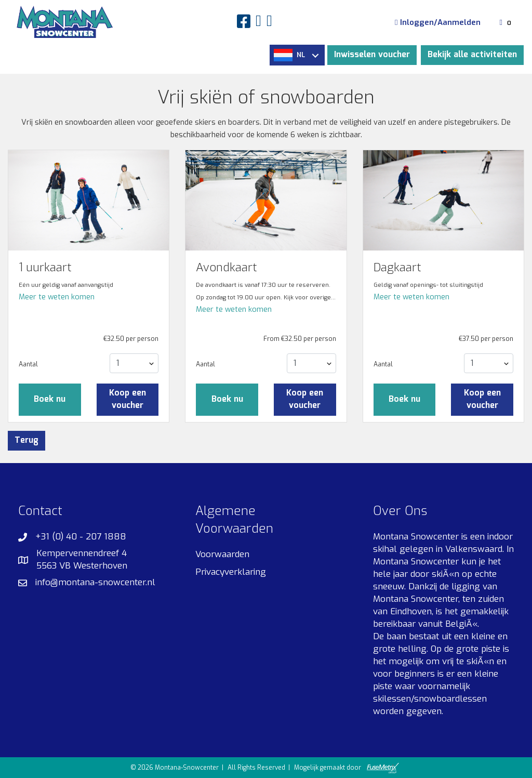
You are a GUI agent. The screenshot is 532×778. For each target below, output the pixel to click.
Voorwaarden (222, 554)
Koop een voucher (128, 399)
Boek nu (50, 399)
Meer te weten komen (57, 297)
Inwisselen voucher (372, 55)
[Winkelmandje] (507, 22)
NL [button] (296, 55)
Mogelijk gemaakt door (346, 768)
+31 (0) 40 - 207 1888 (81, 537)
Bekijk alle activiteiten (472, 55)
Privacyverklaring (231, 572)
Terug (26, 440)
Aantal (28, 364)
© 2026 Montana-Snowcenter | (178, 768)
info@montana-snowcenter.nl (95, 582)
